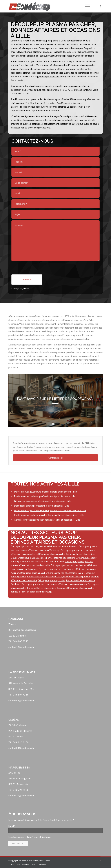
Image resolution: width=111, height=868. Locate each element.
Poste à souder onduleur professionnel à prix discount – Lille (45, 496)
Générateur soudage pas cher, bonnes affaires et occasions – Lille (47, 520)
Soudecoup (24, 861)
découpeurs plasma (50, 76)
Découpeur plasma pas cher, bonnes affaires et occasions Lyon (51, 573)
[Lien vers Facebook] (100, 6)
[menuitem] (20, 864)
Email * (12, 826)
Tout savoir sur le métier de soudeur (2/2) (55, 399)
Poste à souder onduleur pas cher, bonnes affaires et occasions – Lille (49, 515)
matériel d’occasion (20, 107)
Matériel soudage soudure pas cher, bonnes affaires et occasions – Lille (50, 510)
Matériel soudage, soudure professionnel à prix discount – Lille (46, 492)
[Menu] (86, 6)
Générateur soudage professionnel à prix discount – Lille (43, 501)
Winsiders (46, 861)
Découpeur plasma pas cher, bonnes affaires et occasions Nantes (54, 584)
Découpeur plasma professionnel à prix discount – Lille (42, 506)
